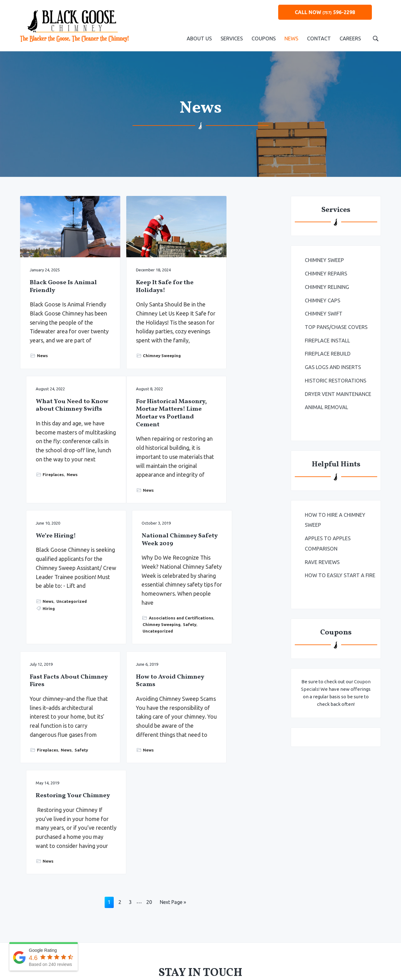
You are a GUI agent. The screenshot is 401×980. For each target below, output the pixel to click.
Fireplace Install (327, 340)
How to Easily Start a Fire (340, 572)
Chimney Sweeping (143, 363)
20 (149, 715)
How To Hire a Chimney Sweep (335, 518)
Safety (254, 521)
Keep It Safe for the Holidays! (146, 274)
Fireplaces (222, 321)
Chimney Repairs (326, 274)
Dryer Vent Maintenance (338, 392)
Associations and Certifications (222, 511)
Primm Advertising (277, 944)
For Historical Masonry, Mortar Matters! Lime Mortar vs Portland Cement (59, 425)
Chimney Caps (323, 300)
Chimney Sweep (324, 260)
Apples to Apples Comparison (328, 541)
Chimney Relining (327, 287)
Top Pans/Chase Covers (336, 326)
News (42, 363)
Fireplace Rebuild (328, 353)
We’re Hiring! (137, 410)
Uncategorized (153, 494)
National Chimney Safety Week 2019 (232, 413)
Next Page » (173, 715)
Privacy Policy (214, 944)
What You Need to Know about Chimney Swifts (231, 229)
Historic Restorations (335, 379)
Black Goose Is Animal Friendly (54, 274)
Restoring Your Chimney (227, 584)
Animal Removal (326, 405)
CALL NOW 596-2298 (325, 12)
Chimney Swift (324, 313)
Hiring (130, 501)
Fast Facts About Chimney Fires (55, 584)
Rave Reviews (322, 559)
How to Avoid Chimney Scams (141, 584)
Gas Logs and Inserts (333, 366)
